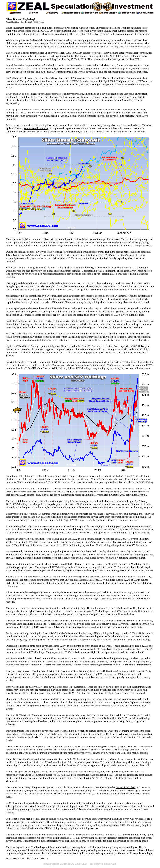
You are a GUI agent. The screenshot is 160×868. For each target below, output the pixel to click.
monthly (138, 803)
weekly (126, 803)
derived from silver (125, 787)
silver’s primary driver (116, 131)
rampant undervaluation (43, 759)
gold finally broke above (69, 514)
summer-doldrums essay (37, 128)
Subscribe (44, 858)
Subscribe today (84, 825)
